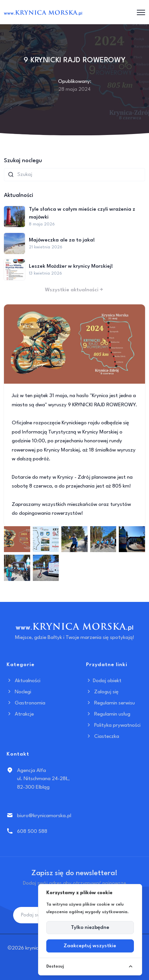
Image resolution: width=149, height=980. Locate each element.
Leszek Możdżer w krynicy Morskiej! (71, 266)
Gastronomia (26, 703)
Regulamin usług (108, 714)
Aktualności (23, 681)
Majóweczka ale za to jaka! (62, 240)
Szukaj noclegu (23, 161)
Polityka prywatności (113, 725)
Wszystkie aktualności (74, 290)
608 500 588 (32, 832)
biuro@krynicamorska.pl (44, 816)
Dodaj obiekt (104, 681)
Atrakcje (20, 714)
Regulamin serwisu (110, 703)
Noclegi (19, 692)
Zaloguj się (102, 692)
